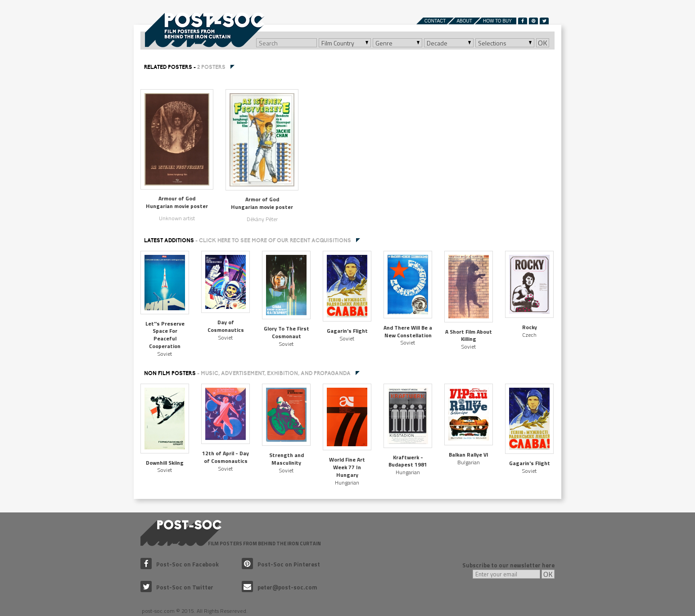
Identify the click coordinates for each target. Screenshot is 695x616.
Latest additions (248, 240)
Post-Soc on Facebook (180, 564)
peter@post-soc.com (280, 587)
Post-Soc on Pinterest (281, 564)
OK (543, 43)
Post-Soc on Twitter (177, 587)
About (464, 21)
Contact (435, 21)
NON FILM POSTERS (247, 373)
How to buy (497, 21)
